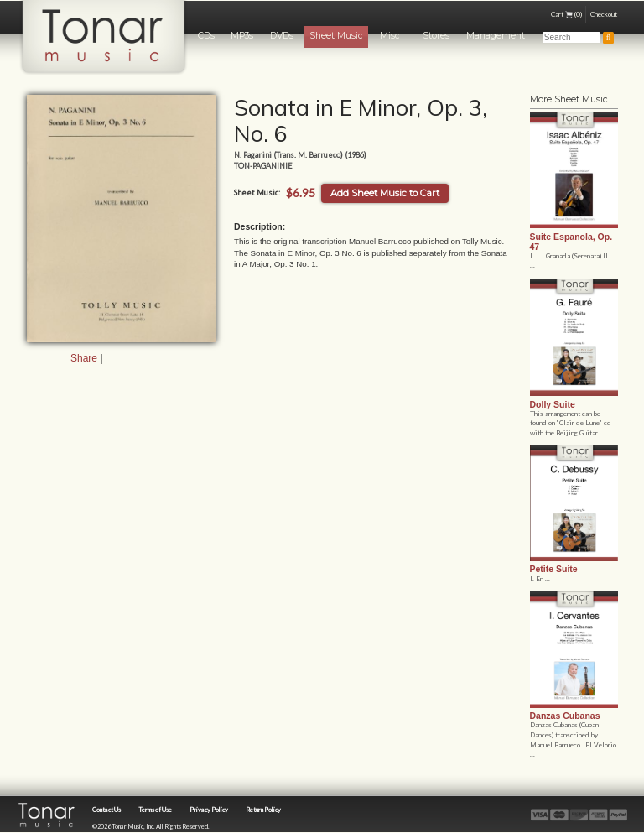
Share (84, 358)
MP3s (242, 36)
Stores (436, 36)
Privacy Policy (209, 810)
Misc (390, 36)
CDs (206, 36)
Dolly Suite (553, 404)
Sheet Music (336, 36)
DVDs (282, 36)
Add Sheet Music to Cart (385, 193)
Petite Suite (554, 569)
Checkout (604, 14)
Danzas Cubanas (565, 716)
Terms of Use (155, 810)
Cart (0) (566, 14)
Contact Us (106, 810)
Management (496, 36)
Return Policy (263, 810)
